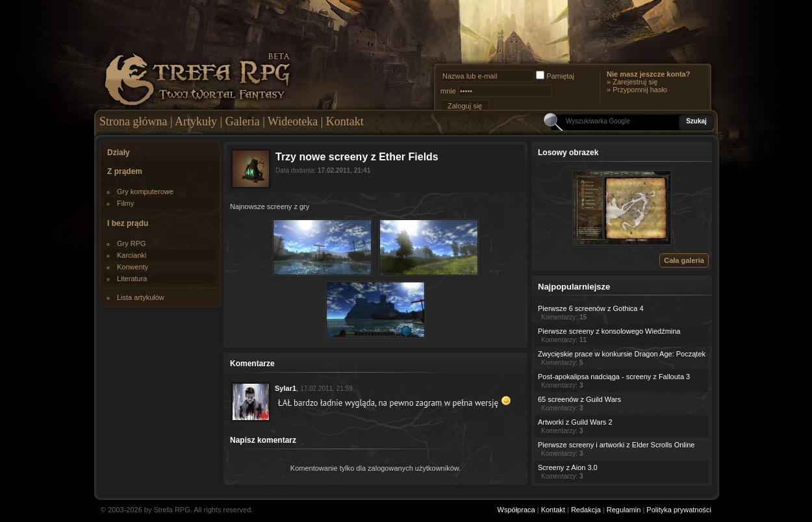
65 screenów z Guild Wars (579, 399)
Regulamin (624, 510)
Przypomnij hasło (640, 90)
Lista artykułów (141, 297)
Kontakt (345, 121)
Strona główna (133, 121)
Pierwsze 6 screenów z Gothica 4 (591, 308)
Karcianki (132, 255)
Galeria (243, 121)
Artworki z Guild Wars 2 (575, 422)
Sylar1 (285, 388)
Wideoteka (293, 121)
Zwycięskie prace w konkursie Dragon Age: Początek (622, 354)
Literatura (132, 279)
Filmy (125, 203)
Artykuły (196, 121)
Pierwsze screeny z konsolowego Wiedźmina (609, 331)
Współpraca (516, 510)
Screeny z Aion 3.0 (568, 467)
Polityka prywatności (679, 510)
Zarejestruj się (635, 82)
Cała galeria (684, 260)
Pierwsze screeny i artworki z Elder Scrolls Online (616, 445)
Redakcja (586, 510)
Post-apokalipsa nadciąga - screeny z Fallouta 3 (614, 377)
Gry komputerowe (145, 192)
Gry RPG (132, 243)
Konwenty (133, 267)
